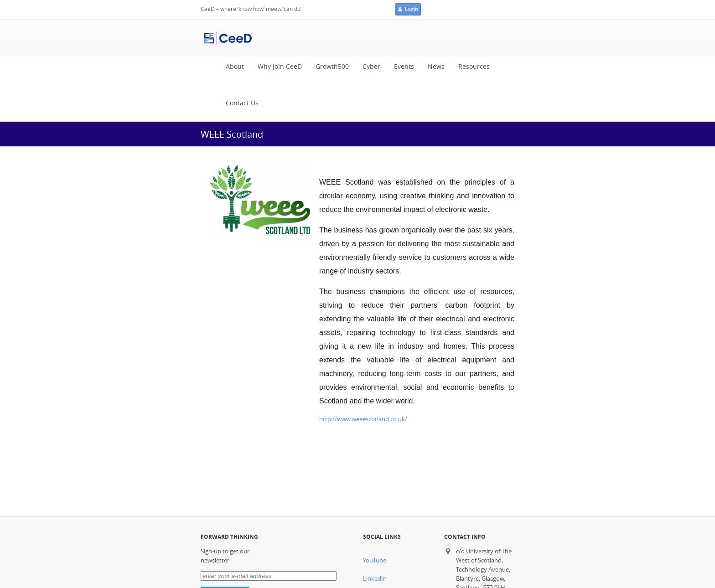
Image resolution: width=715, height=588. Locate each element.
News (436, 67)
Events (402, 64)
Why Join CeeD (277, 64)
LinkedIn (375, 579)
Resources (474, 67)
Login (408, 10)
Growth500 (332, 67)
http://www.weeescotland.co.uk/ (363, 419)
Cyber (371, 67)
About (233, 64)
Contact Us (242, 103)
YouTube (375, 560)
